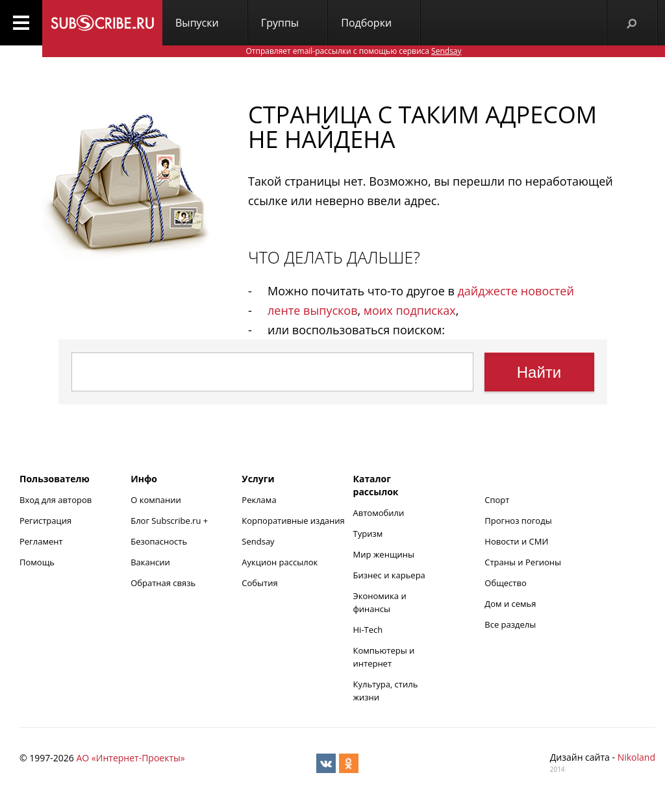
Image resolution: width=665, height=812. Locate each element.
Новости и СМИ (516, 541)
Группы (280, 23)
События (259, 583)
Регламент (41, 541)
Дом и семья (510, 604)
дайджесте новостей (516, 291)
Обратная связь (163, 583)
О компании (156, 500)
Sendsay (258, 541)
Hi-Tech (368, 630)
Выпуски (197, 23)
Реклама (259, 500)
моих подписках (410, 310)
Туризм (368, 534)
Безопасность (159, 541)
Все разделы (510, 624)
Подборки (366, 23)
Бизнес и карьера (389, 575)
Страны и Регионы (523, 562)
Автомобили (379, 513)
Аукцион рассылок (280, 562)
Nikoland (636, 757)
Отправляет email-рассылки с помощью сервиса (353, 51)
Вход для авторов (56, 500)
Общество (505, 583)
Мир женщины (384, 554)
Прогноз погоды (518, 521)
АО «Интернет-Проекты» (130, 758)
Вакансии (150, 562)
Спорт (497, 500)
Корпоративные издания (293, 521)
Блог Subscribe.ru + (170, 521)
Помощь (37, 562)
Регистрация (45, 521)
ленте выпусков (312, 310)
